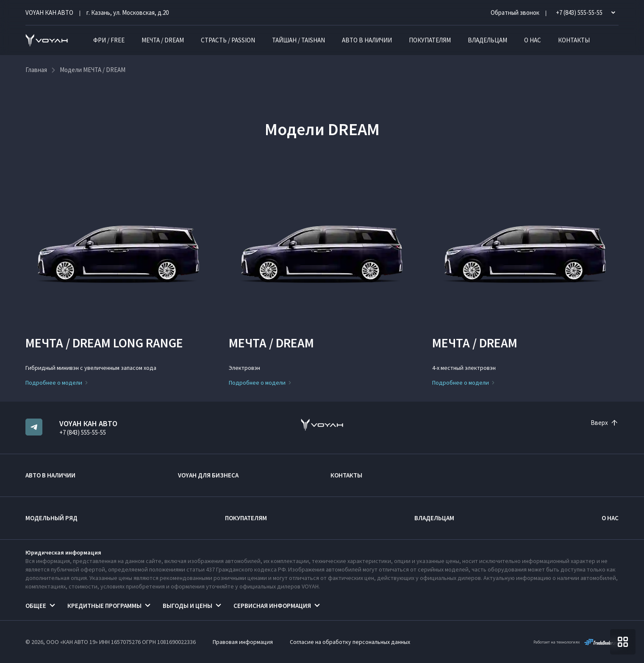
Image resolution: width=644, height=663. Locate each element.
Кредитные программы (104, 606)
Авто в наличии (367, 40)
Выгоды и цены (187, 606)
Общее (36, 606)
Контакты (574, 40)
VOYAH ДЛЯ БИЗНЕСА (208, 475)
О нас (533, 40)
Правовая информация (243, 642)
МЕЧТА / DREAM (163, 40)
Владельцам (487, 40)
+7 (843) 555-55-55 (83, 432)
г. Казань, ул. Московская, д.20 (128, 12)
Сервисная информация (272, 606)
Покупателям (430, 40)
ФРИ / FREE (109, 40)
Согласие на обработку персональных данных (350, 642)
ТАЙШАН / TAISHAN (298, 40)
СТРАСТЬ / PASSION (228, 40)
